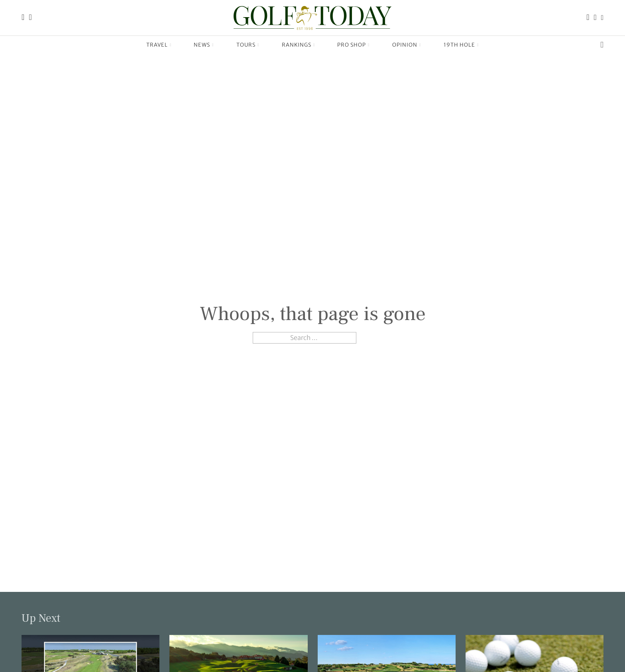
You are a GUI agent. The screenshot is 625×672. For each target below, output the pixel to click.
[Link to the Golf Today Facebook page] (588, 18)
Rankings (297, 45)
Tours (246, 45)
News (202, 45)
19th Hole (459, 45)
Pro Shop (352, 45)
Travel (157, 45)
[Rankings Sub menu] (314, 45)
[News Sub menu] (213, 45)
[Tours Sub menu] (258, 45)
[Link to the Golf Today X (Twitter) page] (602, 18)
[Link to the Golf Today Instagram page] (595, 18)
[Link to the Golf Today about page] (30, 18)
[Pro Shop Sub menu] (369, 45)
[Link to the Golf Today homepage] (23, 18)
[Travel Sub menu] (171, 45)
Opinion (405, 45)
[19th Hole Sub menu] (478, 45)
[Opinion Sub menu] (420, 45)
